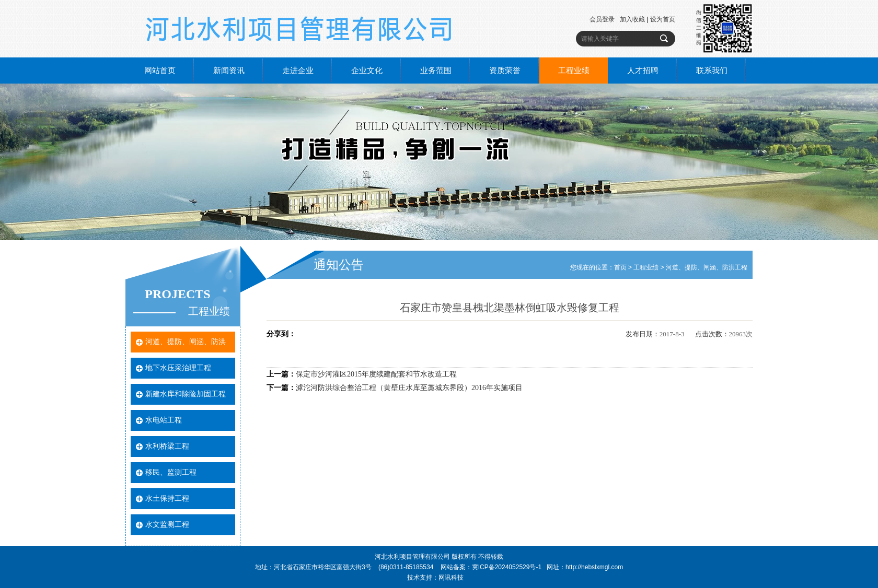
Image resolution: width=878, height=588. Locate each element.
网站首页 (160, 70)
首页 (620, 267)
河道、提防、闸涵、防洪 (186, 342)
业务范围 (436, 70)
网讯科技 (451, 578)
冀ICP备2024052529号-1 (507, 567)
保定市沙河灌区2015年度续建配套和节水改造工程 (376, 374)
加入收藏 (632, 19)
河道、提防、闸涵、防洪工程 (707, 267)
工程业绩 (574, 70)
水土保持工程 (167, 498)
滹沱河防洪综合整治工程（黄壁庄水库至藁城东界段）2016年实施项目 (409, 388)
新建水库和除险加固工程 (186, 394)
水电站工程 (164, 420)
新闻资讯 (229, 70)
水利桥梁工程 (167, 446)
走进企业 (298, 70)
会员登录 (602, 19)
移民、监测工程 (171, 472)
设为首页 (663, 19)
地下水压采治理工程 (178, 368)
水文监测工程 (167, 525)
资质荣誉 (505, 70)
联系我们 (712, 70)
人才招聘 (643, 70)
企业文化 (367, 70)
